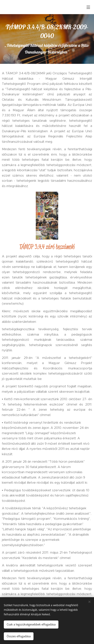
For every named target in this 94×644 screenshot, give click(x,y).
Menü (88, 7)
